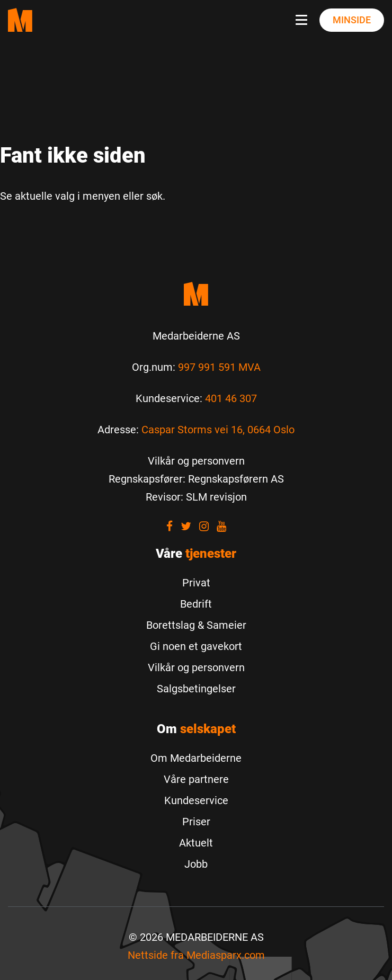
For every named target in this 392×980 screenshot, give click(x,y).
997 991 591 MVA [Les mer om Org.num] (219, 367)
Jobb (196, 864)
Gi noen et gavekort (196, 646)
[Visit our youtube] (221, 526)
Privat (196, 583)
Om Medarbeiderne (196, 758)
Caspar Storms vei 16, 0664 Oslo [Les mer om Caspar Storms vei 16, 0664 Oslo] (218, 430)
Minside (352, 20)
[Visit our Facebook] (170, 526)
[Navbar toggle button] (304, 20)
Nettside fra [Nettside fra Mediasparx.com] (196, 955)
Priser (196, 822)
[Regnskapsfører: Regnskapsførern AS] (196, 479)
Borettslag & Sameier (196, 625)
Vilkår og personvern (196, 667)
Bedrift (196, 604)
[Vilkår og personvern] (196, 461)
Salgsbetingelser (196, 689)
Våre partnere (196, 779)
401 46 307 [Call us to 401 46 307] (231, 398)
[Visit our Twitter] (186, 526)
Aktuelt (196, 843)
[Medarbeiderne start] (196, 294)
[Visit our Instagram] (204, 526)
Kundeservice (196, 800)
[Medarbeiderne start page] (20, 20)
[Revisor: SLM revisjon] (196, 497)
